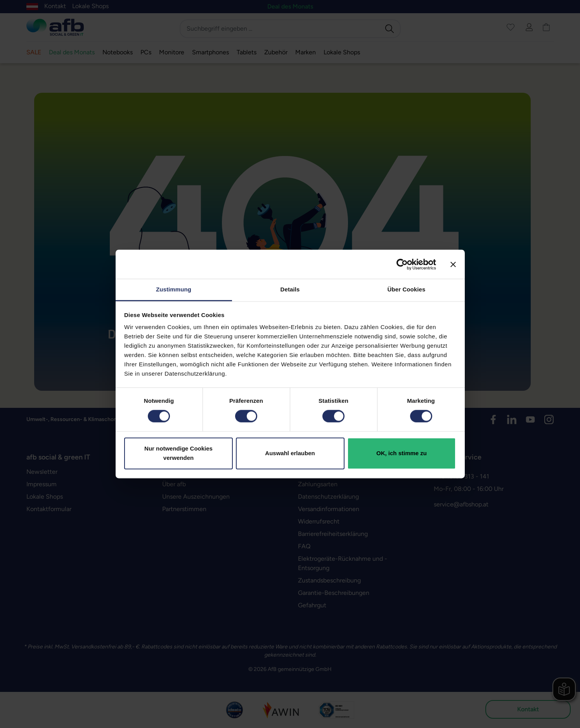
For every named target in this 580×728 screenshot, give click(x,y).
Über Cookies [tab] (407, 289)
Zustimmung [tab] (174, 289)
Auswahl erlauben (290, 453)
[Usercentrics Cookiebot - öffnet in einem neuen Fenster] (402, 264)
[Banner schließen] (453, 264)
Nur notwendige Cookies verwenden (178, 453)
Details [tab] (290, 289)
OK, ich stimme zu (402, 453)
